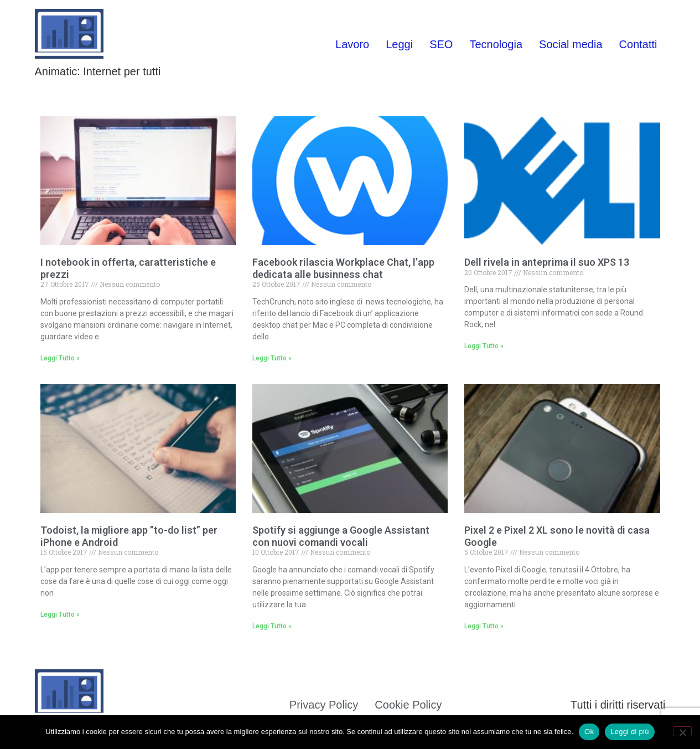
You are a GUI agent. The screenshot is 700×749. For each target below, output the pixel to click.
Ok (589, 732)
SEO (441, 44)
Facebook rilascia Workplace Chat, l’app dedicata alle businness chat (343, 268)
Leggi (399, 44)
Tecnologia (496, 44)
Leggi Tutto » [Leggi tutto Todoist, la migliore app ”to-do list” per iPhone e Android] (60, 614)
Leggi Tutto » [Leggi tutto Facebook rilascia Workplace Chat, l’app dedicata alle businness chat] (272, 358)
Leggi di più (630, 732)
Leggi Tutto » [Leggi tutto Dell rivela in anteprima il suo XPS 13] (484, 346)
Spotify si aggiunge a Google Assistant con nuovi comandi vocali (341, 536)
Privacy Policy (324, 705)
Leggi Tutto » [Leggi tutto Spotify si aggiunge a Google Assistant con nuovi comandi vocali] (272, 626)
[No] (682, 731)
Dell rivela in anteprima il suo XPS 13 (547, 262)
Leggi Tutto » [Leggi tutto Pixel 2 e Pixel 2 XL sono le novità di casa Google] (484, 626)
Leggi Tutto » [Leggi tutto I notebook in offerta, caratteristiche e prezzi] (60, 358)
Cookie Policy (408, 705)
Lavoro (352, 44)
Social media (571, 44)
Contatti (638, 44)
